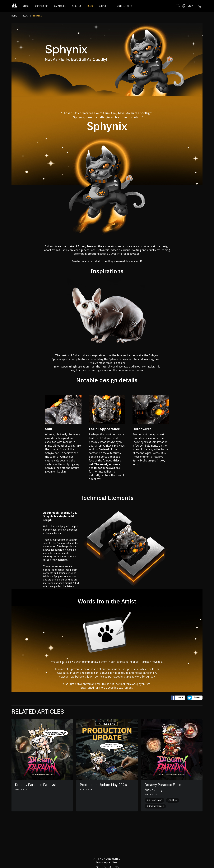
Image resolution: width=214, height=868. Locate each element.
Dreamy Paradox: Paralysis (36, 785)
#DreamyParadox (155, 806)
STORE (26, 6)
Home (14, 16)
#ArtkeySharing (155, 800)
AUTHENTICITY (125, 6)
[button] (105, 6)
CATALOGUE (60, 6)
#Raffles (173, 800)
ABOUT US (77, 6)
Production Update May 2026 (103, 785)
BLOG (90, 6)
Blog (25, 16)
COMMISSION (42, 6)
